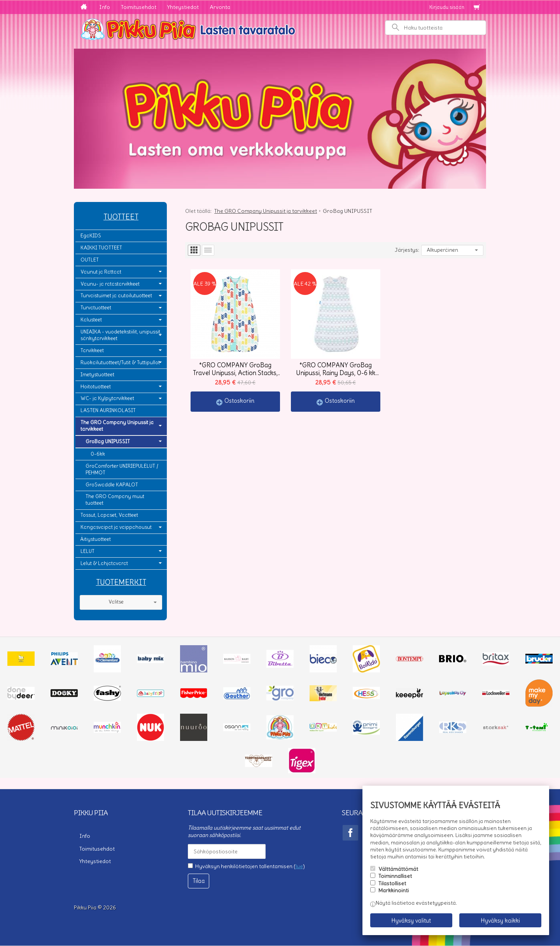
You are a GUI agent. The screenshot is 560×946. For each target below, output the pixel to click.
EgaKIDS (91, 236)
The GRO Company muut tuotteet (115, 500)
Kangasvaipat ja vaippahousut (116, 527)
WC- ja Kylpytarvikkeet (107, 398)
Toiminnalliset (395, 876)
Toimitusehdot (139, 7)
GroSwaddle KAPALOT (112, 485)
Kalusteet (91, 320)
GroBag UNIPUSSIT (108, 441)
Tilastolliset (392, 883)
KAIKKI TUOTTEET (101, 248)
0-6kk (98, 454)
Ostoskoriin (239, 401)
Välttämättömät (398, 869)
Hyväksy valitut (411, 921)
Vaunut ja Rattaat (101, 272)
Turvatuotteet (96, 308)
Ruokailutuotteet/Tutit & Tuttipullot (120, 362)
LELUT (87, 551)
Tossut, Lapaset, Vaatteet (109, 515)
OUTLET (90, 260)
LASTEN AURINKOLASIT (108, 410)
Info (105, 7)
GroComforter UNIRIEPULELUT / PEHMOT (122, 469)
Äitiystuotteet (96, 539)
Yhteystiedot (183, 7)
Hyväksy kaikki (500, 921)
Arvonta (220, 7)
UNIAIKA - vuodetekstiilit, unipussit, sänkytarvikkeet (121, 335)
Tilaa (199, 881)
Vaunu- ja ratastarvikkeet (110, 284)
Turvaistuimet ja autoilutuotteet (116, 296)
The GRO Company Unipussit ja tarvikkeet (117, 426)
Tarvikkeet (92, 350)
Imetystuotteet (97, 375)
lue (299, 866)
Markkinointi (394, 890)
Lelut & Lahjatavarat (104, 563)
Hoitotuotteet (96, 387)
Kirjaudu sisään (447, 7)
